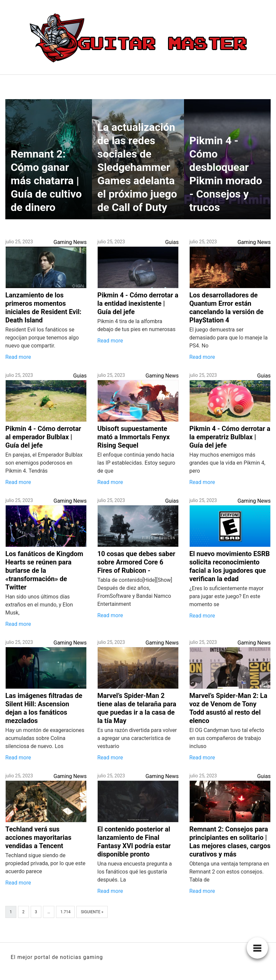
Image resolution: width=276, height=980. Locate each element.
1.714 (65, 912)
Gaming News (70, 242)
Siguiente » (92, 912)
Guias (172, 242)
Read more (18, 357)
